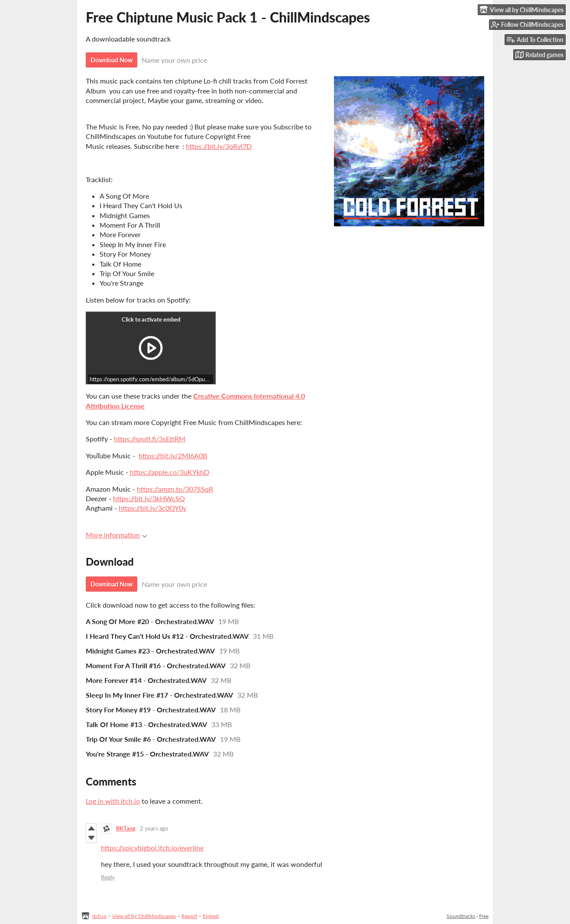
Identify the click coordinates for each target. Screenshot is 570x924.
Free (484, 916)
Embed (211, 916)
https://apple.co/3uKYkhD (170, 472)
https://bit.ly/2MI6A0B (173, 456)
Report (189, 916)
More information (117, 535)
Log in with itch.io (113, 801)
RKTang (126, 828)
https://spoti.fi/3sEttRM (150, 439)
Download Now (112, 60)
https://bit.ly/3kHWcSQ (149, 498)
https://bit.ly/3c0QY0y (152, 508)
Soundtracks (461, 916)
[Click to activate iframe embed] (151, 348)
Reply (108, 877)
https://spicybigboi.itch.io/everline (152, 848)
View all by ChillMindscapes (144, 916)
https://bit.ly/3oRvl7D (219, 146)
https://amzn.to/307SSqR (175, 489)
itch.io (99, 916)
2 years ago (154, 828)
